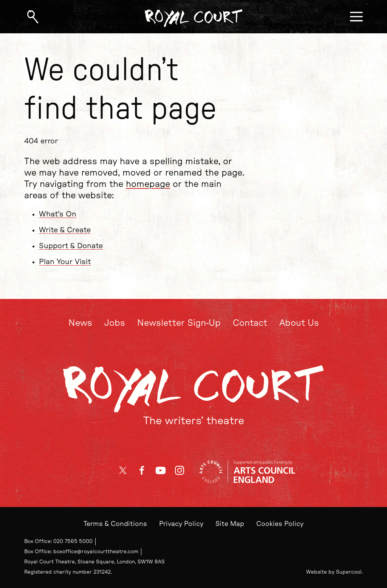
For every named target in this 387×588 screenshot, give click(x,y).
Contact (250, 323)
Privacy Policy (181, 524)
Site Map (230, 524)
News (80, 323)
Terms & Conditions (115, 524)
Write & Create (65, 230)
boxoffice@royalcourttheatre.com (96, 552)
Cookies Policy (280, 524)
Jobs (115, 323)
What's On (58, 214)
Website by (334, 572)
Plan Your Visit (65, 262)
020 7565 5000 (73, 541)
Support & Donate (71, 246)
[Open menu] (356, 17)
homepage (148, 184)
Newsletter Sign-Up (179, 323)
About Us (299, 323)
